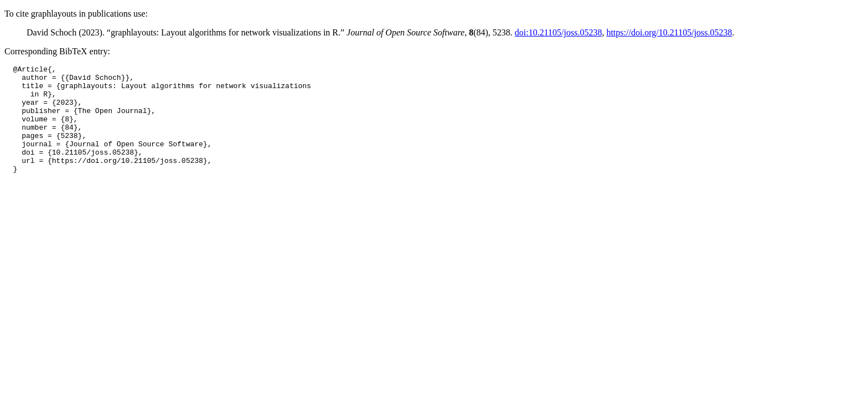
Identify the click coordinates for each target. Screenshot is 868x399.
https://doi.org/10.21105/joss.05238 (669, 32)
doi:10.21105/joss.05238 (559, 32)
